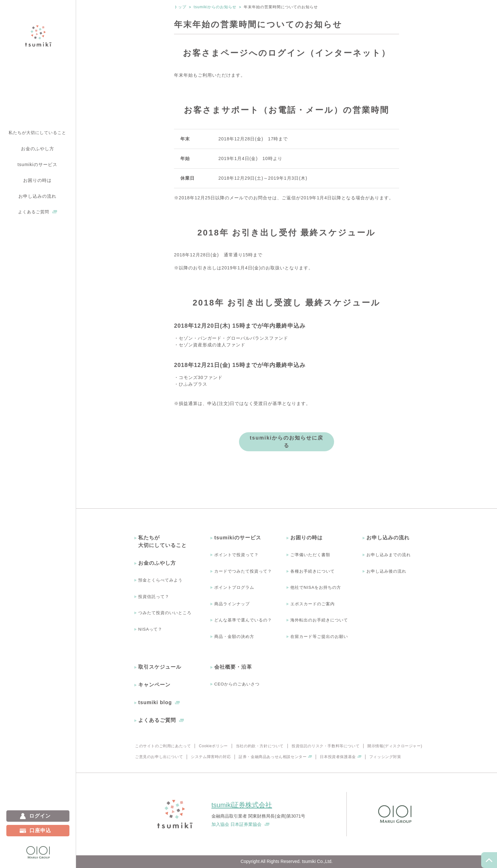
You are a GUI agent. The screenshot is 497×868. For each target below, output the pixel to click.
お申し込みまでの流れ (389, 555)
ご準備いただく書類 (310, 555)
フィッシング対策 (385, 757)
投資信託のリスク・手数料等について (326, 746)
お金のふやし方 (157, 563)
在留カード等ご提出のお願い (319, 637)
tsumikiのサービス (238, 538)
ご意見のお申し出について (159, 757)
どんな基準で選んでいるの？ (243, 620)
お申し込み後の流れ (386, 571)
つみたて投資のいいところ (165, 613)
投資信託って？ (154, 597)
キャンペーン (154, 685)
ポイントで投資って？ (236, 555)
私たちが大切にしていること (37, 133)
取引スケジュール (160, 667)
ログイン (40, 816)
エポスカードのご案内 (313, 604)
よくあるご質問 (34, 212)
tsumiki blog (155, 702)
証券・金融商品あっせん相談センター (273, 757)
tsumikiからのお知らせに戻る (287, 442)
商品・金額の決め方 (234, 637)
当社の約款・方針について (260, 746)
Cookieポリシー (213, 746)
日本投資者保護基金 (338, 757)
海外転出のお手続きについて (319, 620)
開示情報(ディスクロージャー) (395, 746)
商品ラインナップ (232, 604)
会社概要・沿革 (233, 667)
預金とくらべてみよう (160, 580)
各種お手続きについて (313, 571)
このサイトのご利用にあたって (163, 746)
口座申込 (40, 830)
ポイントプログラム (234, 587)
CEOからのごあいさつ (237, 684)
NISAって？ (150, 629)
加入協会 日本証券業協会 (236, 824)
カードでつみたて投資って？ (243, 571)
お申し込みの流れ (388, 538)
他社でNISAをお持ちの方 (316, 587)
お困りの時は (307, 538)
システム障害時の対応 (211, 757)
